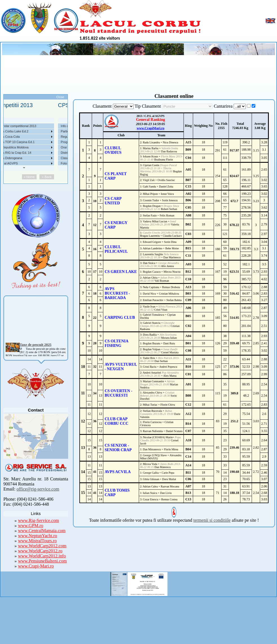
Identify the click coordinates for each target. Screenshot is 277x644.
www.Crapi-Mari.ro (36, 566)
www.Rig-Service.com (39, 520)
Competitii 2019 (40, 137)
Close (60, 97)
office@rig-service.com (38, 489)
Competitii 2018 (40, 142)
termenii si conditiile (212, 520)
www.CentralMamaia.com (42, 531)
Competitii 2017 (40, 147)
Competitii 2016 (40, 153)
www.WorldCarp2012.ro (40, 551)
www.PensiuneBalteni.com (42, 561)
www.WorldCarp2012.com (42, 546)
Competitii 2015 (40, 158)
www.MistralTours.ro (37, 541)
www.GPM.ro (31, 526)
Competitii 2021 (40, 126)
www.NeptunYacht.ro (38, 536)
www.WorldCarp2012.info (42, 556)
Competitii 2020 (40, 131)
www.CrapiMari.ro (150, 128)
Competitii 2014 (40, 163)
